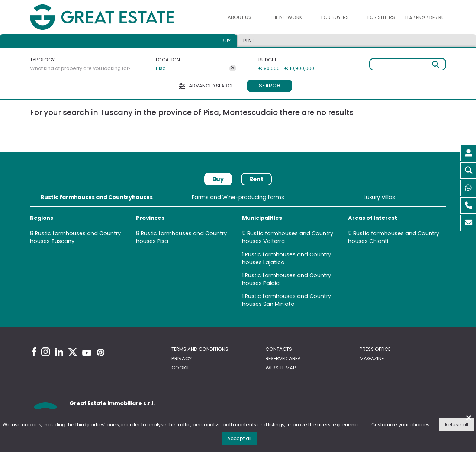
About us (239, 17)
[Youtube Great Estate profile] (87, 353)
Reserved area (283, 358)
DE (432, 18)
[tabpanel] (238, 252)
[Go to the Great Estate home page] (118, 17)
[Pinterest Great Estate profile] (101, 352)
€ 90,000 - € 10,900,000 (286, 68)
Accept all (239, 438)
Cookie (181, 368)
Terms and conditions (200, 349)
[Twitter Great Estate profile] (73, 352)
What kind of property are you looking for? (81, 68)
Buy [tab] (226, 41)
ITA (409, 18)
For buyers (335, 17)
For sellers (381, 17)
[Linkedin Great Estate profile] (59, 352)
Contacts (279, 349)
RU (442, 18)
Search (270, 86)
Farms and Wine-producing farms (238, 197)
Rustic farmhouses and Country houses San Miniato (287, 300)
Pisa (161, 68)
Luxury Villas (379, 197)
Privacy (181, 358)
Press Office (375, 349)
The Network (286, 17)
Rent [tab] (249, 41)
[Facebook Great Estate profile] (34, 352)
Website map (281, 368)
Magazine (372, 358)
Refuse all (456, 425)
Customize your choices (400, 425)
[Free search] (408, 64)
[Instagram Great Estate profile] (46, 352)
